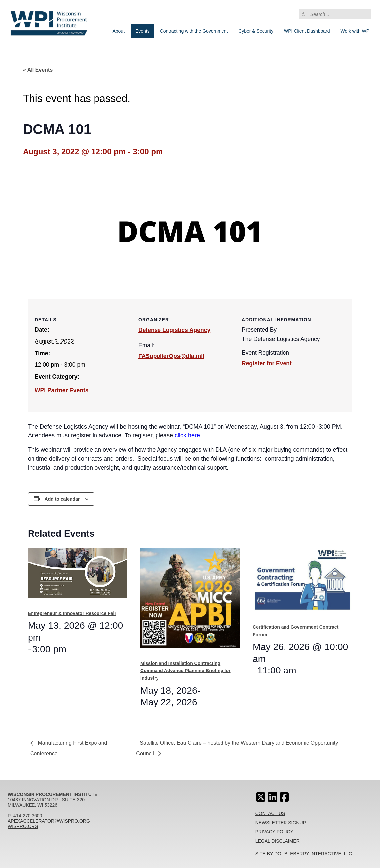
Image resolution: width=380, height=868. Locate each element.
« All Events (38, 70)
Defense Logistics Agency (174, 330)
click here (187, 435)
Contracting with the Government (194, 31)
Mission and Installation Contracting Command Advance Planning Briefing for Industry (186, 671)
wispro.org (23, 826)
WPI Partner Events (62, 390)
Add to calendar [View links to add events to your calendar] (62, 499)
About (119, 31)
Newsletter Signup (281, 823)
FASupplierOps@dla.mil (171, 356)
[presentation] (78, 576)
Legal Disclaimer (278, 841)
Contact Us (270, 813)
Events (142, 31)
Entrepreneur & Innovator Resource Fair (72, 613)
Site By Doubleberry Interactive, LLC (304, 854)
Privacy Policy (274, 832)
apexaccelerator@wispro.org (49, 821)
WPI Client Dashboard (307, 31)
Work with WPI (355, 31)
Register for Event (267, 363)
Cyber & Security (256, 31)
